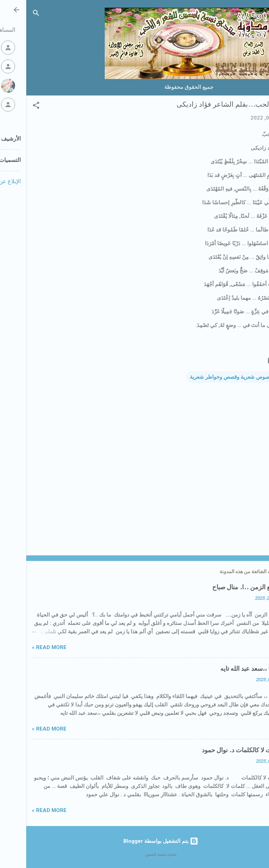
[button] (10, 106)
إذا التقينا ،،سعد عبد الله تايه (229, 669)
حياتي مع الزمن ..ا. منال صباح (225, 587)
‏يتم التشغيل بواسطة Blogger (134, 841)
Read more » (23, 647)
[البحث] (10, 14)
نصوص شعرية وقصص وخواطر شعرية (204, 377)
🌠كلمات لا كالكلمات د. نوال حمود (219, 750)
